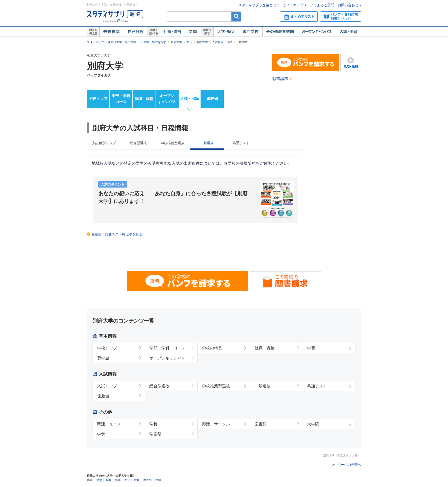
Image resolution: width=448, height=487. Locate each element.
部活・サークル (216, 424)
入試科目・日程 (222, 42)
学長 (153, 424)
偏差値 (212, 99)
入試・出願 (348, 32)
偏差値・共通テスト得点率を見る (117, 234)
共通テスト (241, 143)
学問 (193, 32)
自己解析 (135, 32)
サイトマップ (293, 5)
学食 (101, 434)
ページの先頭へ (349, 465)
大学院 (313, 424)
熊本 (118, 480)
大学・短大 (226, 32)
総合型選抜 (138, 143)
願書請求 (280, 79)
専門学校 (251, 32)
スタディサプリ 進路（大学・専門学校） (113, 42)
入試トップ (107, 386)
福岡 (90, 480)
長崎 (109, 480)
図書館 (261, 424)
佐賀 (99, 480)
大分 (189, 42)
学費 (311, 348)
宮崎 (137, 480)
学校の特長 (212, 348)
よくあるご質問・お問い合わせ (334, 5)
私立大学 (176, 42)
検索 (236, 16)
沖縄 (158, 480)
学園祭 (155, 434)
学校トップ (98, 99)
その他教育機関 (280, 32)
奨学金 (103, 358)
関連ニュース (109, 424)
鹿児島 (147, 480)
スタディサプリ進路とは (257, 5)
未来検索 (112, 32)
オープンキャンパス (317, 32)
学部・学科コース (121, 99)
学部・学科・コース (167, 348)
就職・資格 (144, 99)
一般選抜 (263, 386)
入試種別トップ (104, 143)
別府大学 (202, 42)
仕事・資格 (172, 32)
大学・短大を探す (155, 42)
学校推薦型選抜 (173, 143)
